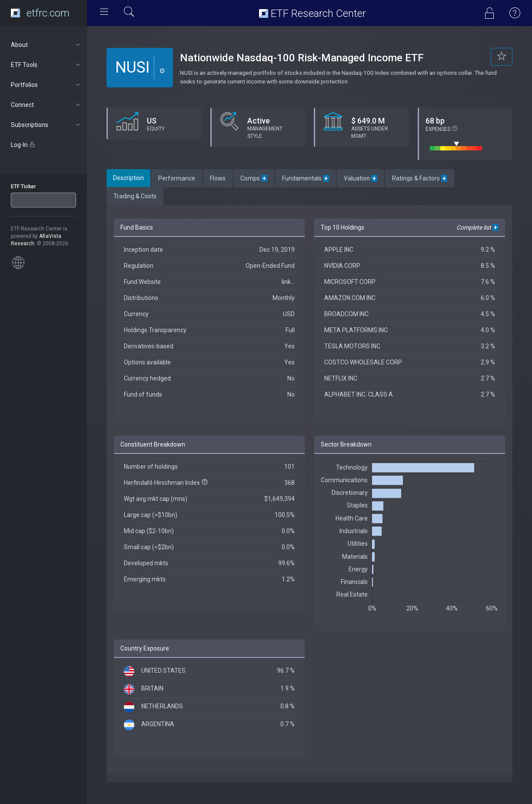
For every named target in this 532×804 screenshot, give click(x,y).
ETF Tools (46, 65)
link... (288, 282)
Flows (218, 178)
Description (128, 178)
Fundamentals (306, 178)
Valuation (361, 178)
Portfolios (46, 85)
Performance (177, 178)
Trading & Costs (135, 196)
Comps (254, 178)
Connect (46, 105)
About (46, 45)
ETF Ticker (23, 187)
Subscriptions (46, 125)
